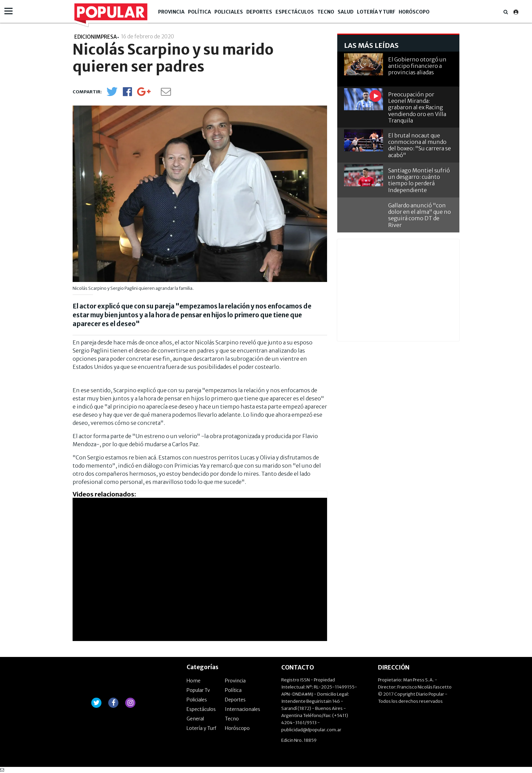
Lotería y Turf (376, 12)
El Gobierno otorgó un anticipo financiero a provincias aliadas (417, 66)
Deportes (259, 12)
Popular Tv (198, 690)
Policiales (229, 12)
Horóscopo (414, 12)
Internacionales (243, 709)
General (195, 719)
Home (194, 681)
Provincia (171, 12)
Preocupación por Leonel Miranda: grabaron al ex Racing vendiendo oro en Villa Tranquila (417, 107)
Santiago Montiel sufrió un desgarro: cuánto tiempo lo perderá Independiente (419, 180)
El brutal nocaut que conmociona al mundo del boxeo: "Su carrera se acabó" (420, 145)
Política (199, 12)
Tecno (326, 12)
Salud (346, 12)
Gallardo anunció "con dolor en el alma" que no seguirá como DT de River (420, 215)
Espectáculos (295, 12)
